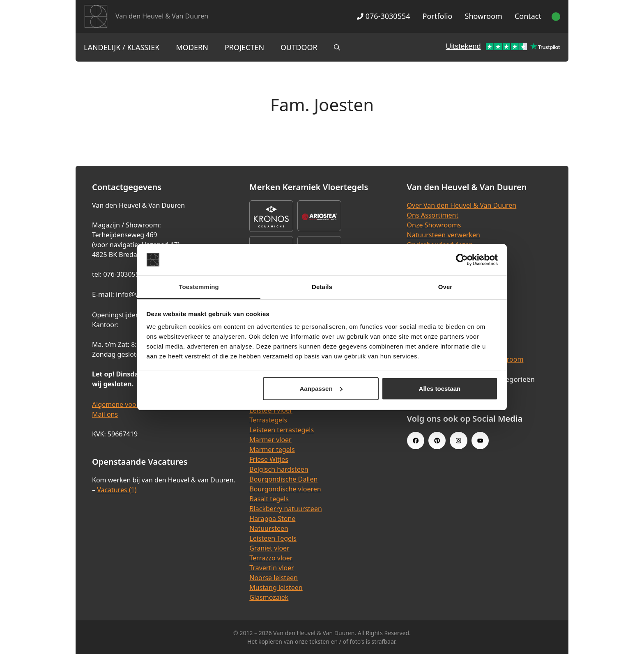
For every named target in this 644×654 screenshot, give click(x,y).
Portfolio (438, 16)
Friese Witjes (269, 459)
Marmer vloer (270, 440)
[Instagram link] (458, 441)
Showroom (484, 16)
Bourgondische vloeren (285, 489)
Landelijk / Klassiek (122, 47)
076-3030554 (383, 16)
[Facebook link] (416, 441)
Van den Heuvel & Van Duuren (162, 16)
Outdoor (299, 47)
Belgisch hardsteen (279, 469)
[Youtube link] (480, 441)
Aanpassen (321, 389)
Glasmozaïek (269, 597)
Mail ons (105, 414)
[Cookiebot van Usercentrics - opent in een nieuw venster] (462, 260)
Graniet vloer (269, 548)
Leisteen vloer (271, 410)
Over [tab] (445, 287)
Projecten (244, 47)
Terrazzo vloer (271, 558)
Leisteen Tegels (273, 538)
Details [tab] (322, 287)
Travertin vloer (272, 568)
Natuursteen (269, 528)
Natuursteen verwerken (444, 235)
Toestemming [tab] (199, 287)
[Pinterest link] (437, 441)
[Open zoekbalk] (337, 47)
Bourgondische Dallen (283, 479)
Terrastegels (268, 420)
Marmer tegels (272, 450)
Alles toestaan (440, 389)
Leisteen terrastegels (282, 430)
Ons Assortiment (433, 215)
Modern (192, 47)
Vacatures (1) (117, 490)
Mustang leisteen (276, 587)
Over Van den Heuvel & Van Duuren (462, 205)
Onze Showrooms (434, 225)
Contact (528, 16)
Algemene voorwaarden (129, 404)
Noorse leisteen (274, 578)
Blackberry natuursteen (286, 509)
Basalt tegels (269, 499)
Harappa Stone (272, 519)
